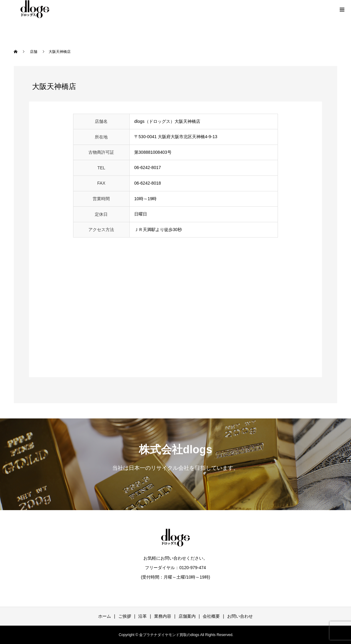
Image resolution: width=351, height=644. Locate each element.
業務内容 (163, 616)
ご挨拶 (125, 616)
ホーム (105, 616)
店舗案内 (187, 616)
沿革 (142, 616)
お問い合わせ (240, 616)
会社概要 (211, 616)
